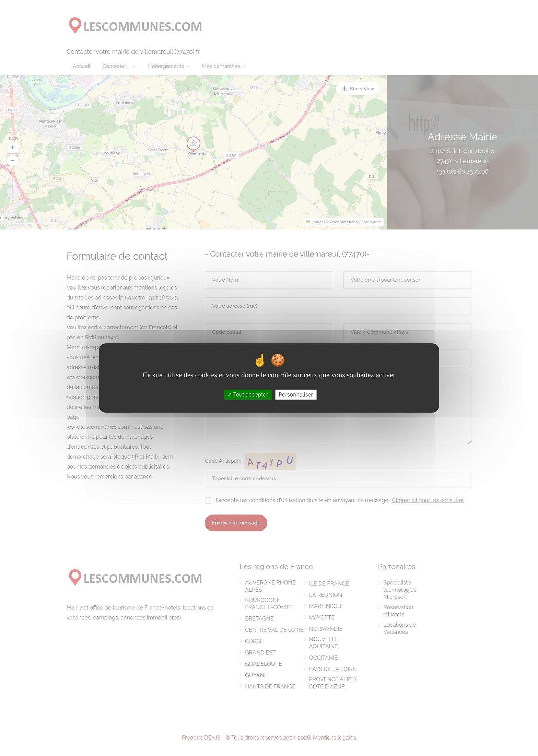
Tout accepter (248, 395)
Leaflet (314, 222)
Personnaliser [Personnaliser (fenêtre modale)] (296, 395)
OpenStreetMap (344, 222)
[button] (13, 147)
